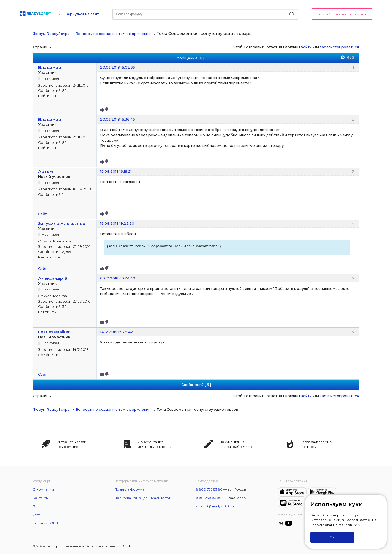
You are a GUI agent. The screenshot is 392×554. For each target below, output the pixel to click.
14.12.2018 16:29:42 (117, 332)
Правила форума (129, 489)
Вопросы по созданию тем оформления (113, 34)
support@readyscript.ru (215, 506)
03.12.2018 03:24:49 (118, 278)
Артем (45, 171)
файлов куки (350, 525)
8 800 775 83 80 (209, 489)
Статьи (38, 515)
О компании (43, 489)
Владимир (50, 67)
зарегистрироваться (339, 47)
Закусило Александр (62, 223)
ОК (332, 537)
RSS (350, 57)
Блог (37, 506)
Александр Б (53, 278)
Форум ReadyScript (51, 34)
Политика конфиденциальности (142, 498)
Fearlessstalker (54, 332)
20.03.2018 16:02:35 (118, 67)
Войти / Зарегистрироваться (342, 14)
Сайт (42, 214)
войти (306, 47)
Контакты (41, 498)
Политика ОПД (45, 523)
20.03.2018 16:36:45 (118, 119)
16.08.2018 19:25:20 (117, 223)
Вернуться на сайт (82, 14)
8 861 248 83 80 (209, 498)
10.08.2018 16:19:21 (116, 171)
